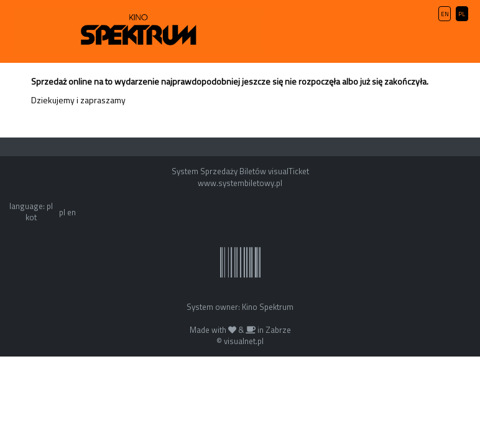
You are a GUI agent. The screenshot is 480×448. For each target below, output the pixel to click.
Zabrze (278, 330)
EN (445, 14)
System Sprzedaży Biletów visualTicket (240, 171)
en (72, 212)
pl (62, 212)
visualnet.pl (244, 341)
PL (462, 14)
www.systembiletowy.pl (240, 183)
